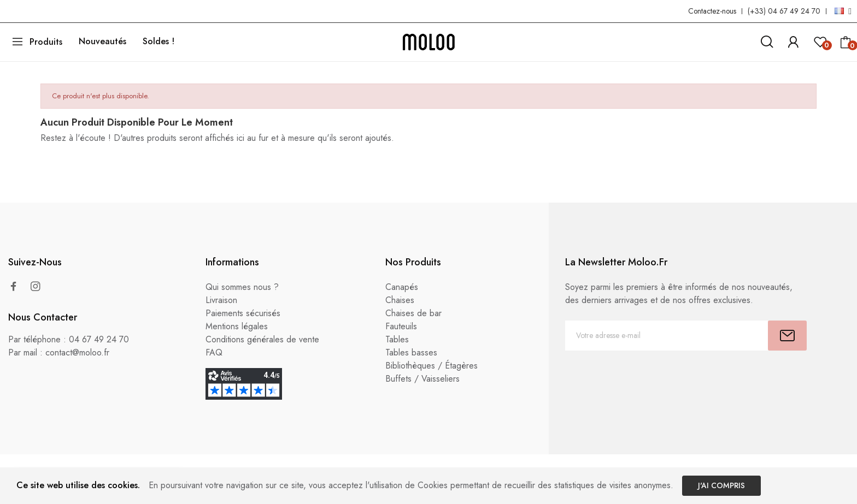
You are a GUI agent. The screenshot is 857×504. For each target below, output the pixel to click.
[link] (793, 40)
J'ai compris (721, 485)
